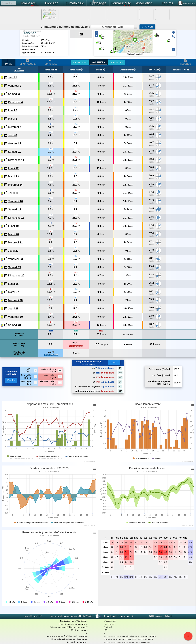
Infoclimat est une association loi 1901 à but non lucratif (127, 642)
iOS (106, 630)
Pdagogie (98, 3)
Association (144, 3)
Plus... (114, 363)
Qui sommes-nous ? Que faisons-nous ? (68, 627)
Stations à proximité (135, 54)
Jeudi (13, 77)
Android (108, 627)
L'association (110, 621)
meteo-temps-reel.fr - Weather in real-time (67, 636)
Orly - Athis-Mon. (49, 10)
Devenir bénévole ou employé (73, 624)
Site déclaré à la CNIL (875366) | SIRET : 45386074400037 (129, 639)
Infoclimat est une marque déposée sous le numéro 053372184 (130, 636)
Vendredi (15, 86)
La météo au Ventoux (77, 642)
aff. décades (19, 71)
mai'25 (8, 62)
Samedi (14, 94)
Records (185, 62)
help (169, 369)
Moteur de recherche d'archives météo (69, 639)
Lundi (13, 110)
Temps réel (30, 4)
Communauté (121, 4)
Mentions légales (79, 630)
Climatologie (75, 3)
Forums (167, 3)
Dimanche (15, 102)
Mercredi (15, 127)
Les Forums (109, 624)
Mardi (13, 119)
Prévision (52, 3)
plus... (11, 380)
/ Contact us (74, 621)
